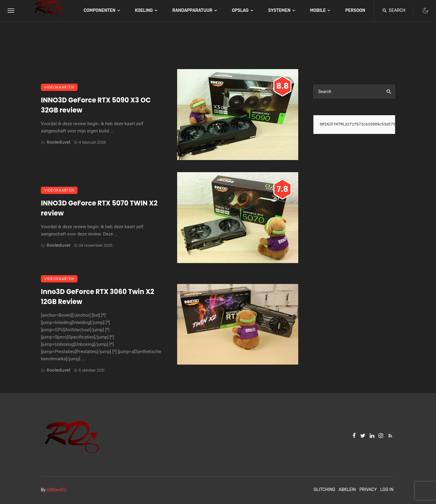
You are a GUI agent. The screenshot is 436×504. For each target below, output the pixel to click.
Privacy (368, 490)
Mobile (318, 10)
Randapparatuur (192, 10)
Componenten (99, 10)
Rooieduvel (58, 142)
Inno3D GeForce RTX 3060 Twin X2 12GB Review (97, 297)
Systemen (279, 10)
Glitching (325, 490)
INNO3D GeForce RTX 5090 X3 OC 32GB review (96, 105)
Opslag (240, 10)
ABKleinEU (57, 490)
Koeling (144, 10)
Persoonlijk (360, 10)
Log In (387, 490)
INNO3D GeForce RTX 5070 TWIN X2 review (99, 208)
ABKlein (347, 490)
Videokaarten (59, 87)
